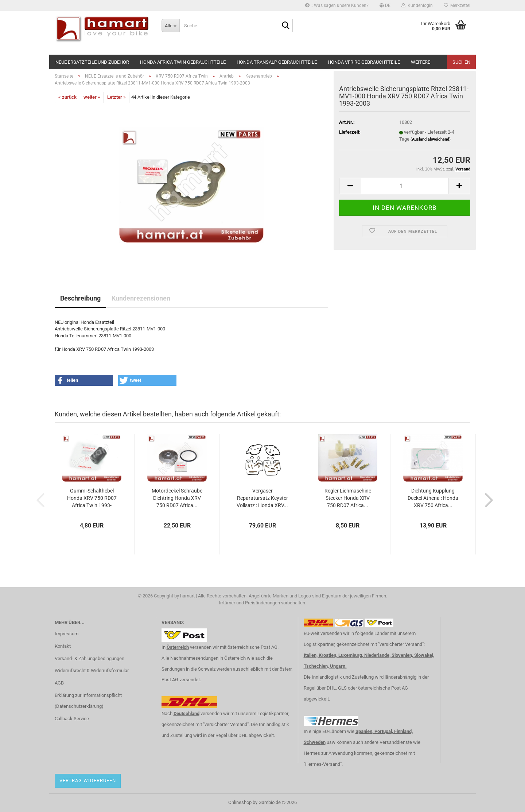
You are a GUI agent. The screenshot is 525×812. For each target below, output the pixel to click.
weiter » (92, 97)
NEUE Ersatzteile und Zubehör (92, 62)
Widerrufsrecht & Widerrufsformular (92, 670)
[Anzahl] (405, 186)
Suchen (461, 62)
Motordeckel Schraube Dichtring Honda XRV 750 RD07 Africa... (177, 498)
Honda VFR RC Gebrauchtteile (364, 62)
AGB (59, 683)
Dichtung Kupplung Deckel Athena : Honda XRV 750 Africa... (433, 498)
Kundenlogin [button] (417, 5)
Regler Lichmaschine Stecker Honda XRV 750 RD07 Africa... (348, 498)
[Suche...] (170, 26)
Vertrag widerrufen (88, 780)
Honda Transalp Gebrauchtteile (277, 62)
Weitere (421, 62)
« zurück (67, 97)
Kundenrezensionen (141, 298)
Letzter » (116, 97)
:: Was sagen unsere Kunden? (337, 5)
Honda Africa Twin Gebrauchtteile (183, 62)
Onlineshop (240, 802)
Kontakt (63, 646)
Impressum (67, 634)
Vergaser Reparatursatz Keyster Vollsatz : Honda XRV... (262, 498)
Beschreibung (80, 298)
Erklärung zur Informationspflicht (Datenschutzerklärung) (88, 701)
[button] (385, 5)
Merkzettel (457, 5)
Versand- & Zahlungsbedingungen (90, 658)
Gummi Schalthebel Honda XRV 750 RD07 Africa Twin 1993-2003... (92, 498)
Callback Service (72, 719)
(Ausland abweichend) (431, 139)
